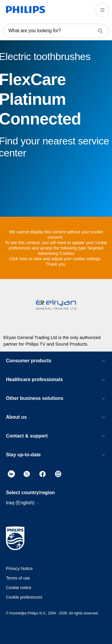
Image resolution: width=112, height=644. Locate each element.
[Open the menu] (102, 10)
